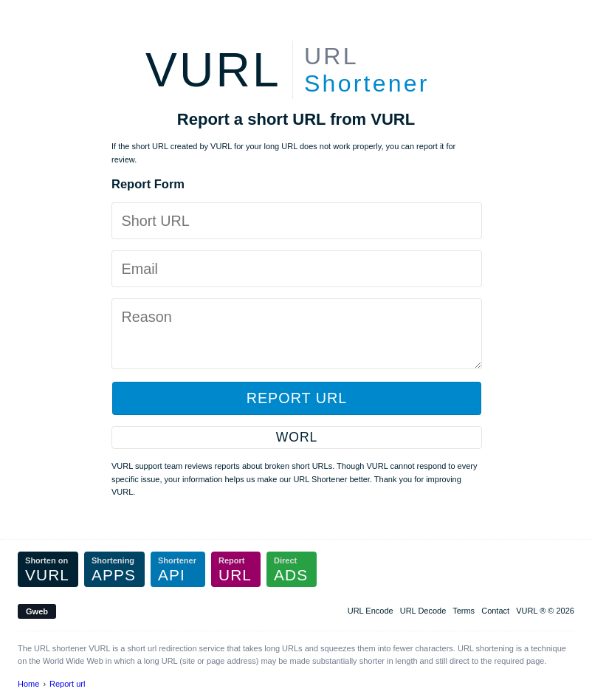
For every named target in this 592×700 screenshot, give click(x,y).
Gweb (37, 611)
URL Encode (371, 611)
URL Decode (423, 611)
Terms (464, 611)
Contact (495, 611)
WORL (297, 437)
